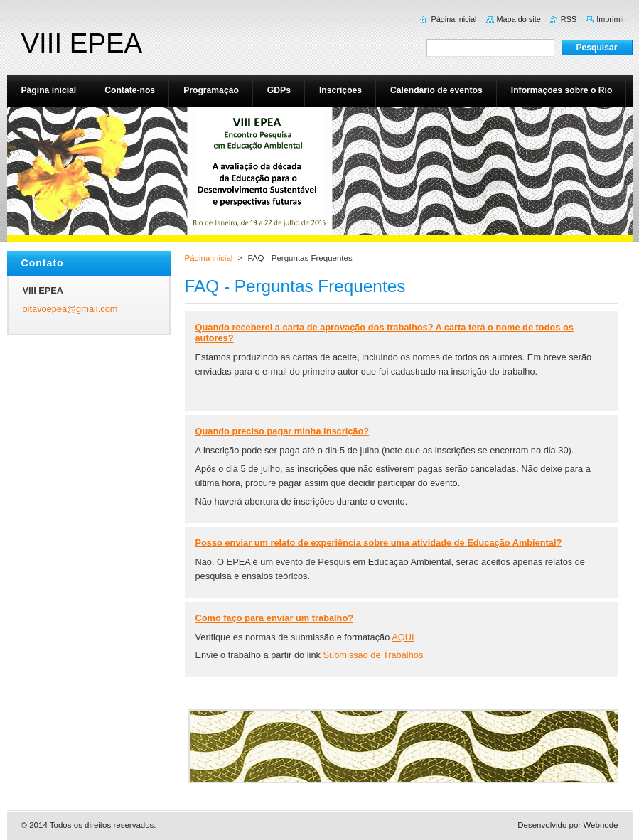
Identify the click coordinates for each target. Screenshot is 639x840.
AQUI (403, 637)
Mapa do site (519, 19)
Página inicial (209, 258)
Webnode (600, 825)
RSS (569, 19)
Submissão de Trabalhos (373, 655)
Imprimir (610, 19)
